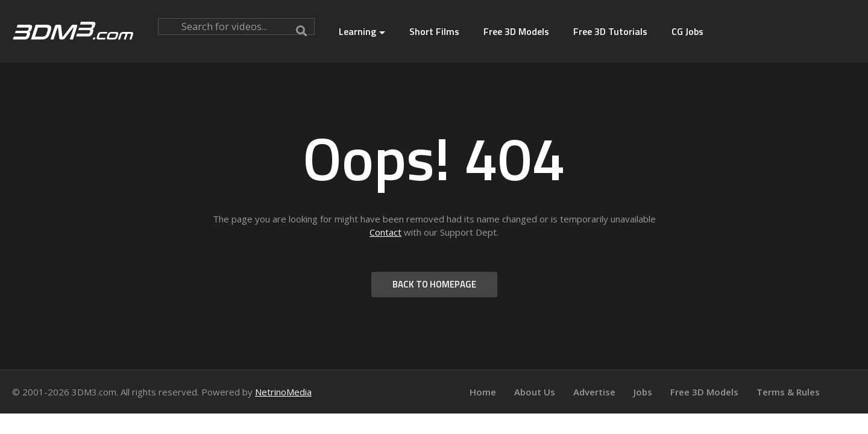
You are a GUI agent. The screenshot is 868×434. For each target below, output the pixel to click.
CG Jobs (687, 31)
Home (483, 392)
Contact (385, 232)
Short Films (434, 31)
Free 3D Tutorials (610, 31)
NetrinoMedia (283, 392)
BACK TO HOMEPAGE (434, 284)
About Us (535, 392)
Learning (362, 31)
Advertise (594, 392)
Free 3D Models (516, 31)
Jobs (643, 392)
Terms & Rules (788, 392)
